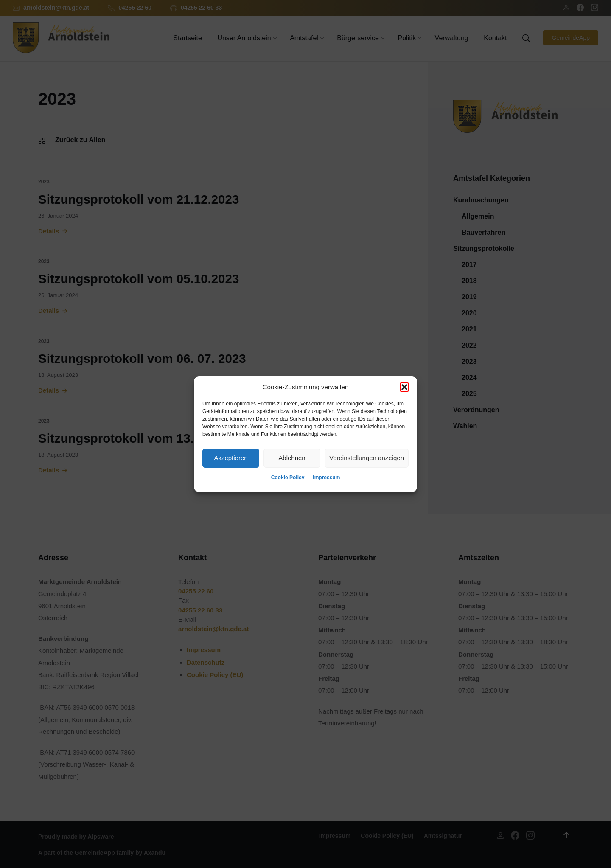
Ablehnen (292, 458)
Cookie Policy (288, 478)
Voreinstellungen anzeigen (367, 458)
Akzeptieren (231, 458)
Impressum (326, 478)
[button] (404, 387)
